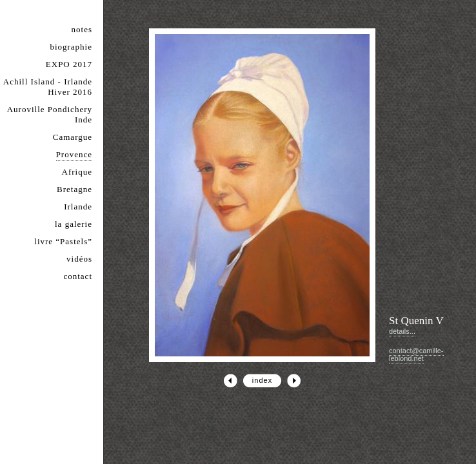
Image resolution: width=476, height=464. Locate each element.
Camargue (73, 137)
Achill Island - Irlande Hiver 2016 (48, 87)
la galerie (74, 224)
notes (82, 29)
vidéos (79, 259)
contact (78, 276)
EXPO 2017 (69, 64)
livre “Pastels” (63, 241)
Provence (74, 154)
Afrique (77, 172)
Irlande (78, 207)
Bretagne (74, 189)
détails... (402, 331)
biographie (71, 47)
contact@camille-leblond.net (416, 354)
